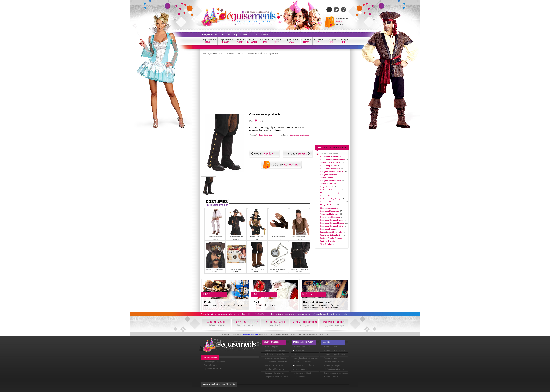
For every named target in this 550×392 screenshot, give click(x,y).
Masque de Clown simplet (334, 347)
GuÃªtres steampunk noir (268, 53)
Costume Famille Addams (331, 238)
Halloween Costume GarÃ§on (333, 160)
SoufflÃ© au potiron (303, 362)
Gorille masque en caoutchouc (336, 373)
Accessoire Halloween (329, 214)
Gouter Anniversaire (302, 347)
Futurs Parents (210, 365)
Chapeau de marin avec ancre (277, 377)
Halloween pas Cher (328, 166)
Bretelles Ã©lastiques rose (276, 369)
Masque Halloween (328, 205)
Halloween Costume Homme (332, 223)
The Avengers (300, 377)
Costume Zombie (327, 178)
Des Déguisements (211, 53)
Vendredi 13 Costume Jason (332, 196)
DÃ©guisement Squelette (330, 181)
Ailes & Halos (326, 244)
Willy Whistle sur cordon (275, 354)
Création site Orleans (250, 334)
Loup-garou (299, 350)
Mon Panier (342, 19)
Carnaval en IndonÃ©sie (304, 365)
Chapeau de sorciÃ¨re (329, 208)
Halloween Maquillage (329, 211)
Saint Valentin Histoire (303, 373)
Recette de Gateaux (259, 34)
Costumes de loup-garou (330, 190)
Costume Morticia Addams (276, 358)
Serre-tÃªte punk (272, 347)
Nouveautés (225, 34)
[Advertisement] (285, 143)
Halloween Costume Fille (330, 157)
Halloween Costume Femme (332, 220)
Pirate (208, 302)
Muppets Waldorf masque (275, 350)
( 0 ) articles (342, 21)
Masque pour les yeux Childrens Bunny (332, 367)
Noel (256, 302)
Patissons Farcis (301, 369)
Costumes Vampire (328, 184)
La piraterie (299, 354)
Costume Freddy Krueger (331, 199)
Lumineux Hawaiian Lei (275, 373)
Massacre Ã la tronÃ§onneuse (333, 193)
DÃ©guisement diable (329, 175)
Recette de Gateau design (318, 302)
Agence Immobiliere (213, 369)
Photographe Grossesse (214, 362)
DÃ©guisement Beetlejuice (331, 232)
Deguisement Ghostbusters (331, 235)
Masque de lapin (330, 358)
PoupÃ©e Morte (327, 187)
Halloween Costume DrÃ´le (331, 226)
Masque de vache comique (334, 350)
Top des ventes (241, 34)
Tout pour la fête (209, 34)
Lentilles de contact (328, 241)
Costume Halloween (227, 53)
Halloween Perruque (329, 229)
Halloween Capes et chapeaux (332, 202)
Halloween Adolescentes (330, 169)
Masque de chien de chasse (335, 354)
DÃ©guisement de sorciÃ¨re (332, 172)
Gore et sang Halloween (330, 217)
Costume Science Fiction (247, 53)
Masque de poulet (331, 377)
